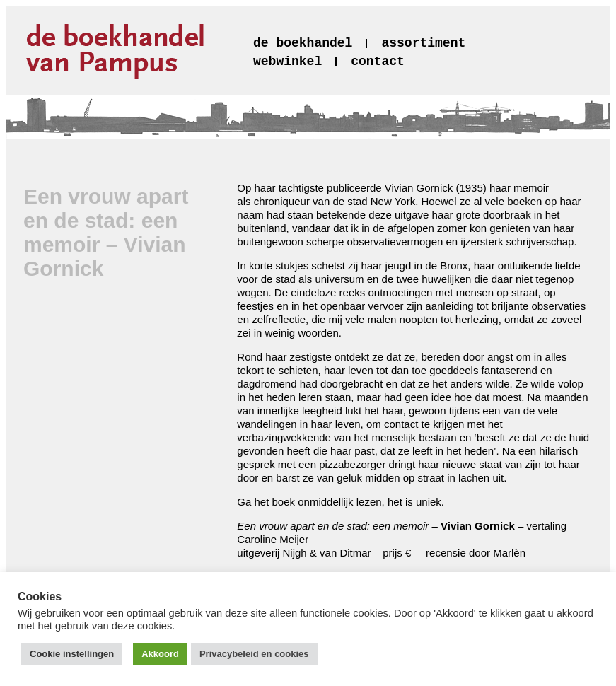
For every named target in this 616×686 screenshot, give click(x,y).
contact (378, 62)
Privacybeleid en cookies (254, 654)
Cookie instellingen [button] (72, 654)
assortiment (423, 43)
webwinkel (287, 62)
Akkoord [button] (160, 654)
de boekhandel (303, 43)
